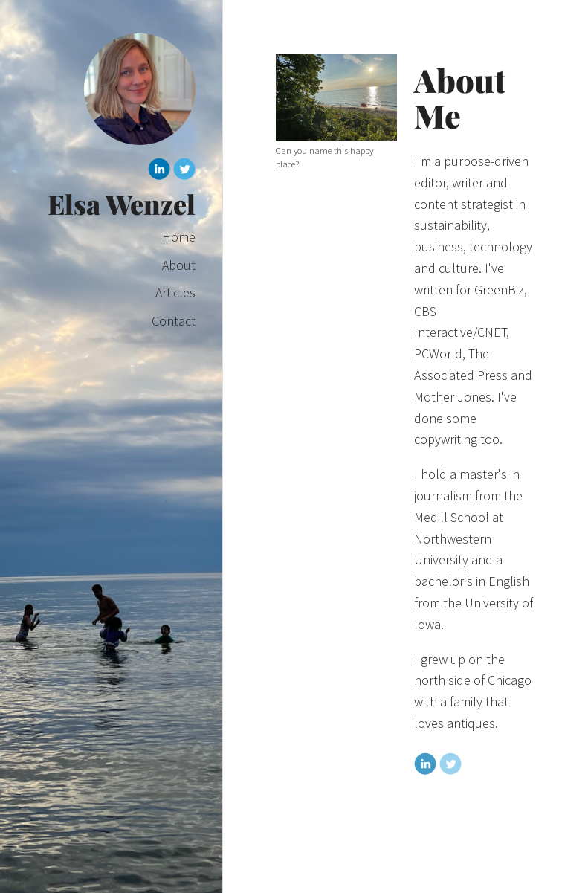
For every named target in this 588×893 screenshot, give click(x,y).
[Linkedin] (159, 171)
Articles (175, 293)
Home (179, 237)
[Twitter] (184, 171)
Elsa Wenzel (122, 204)
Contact (174, 321)
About (179, 265)
